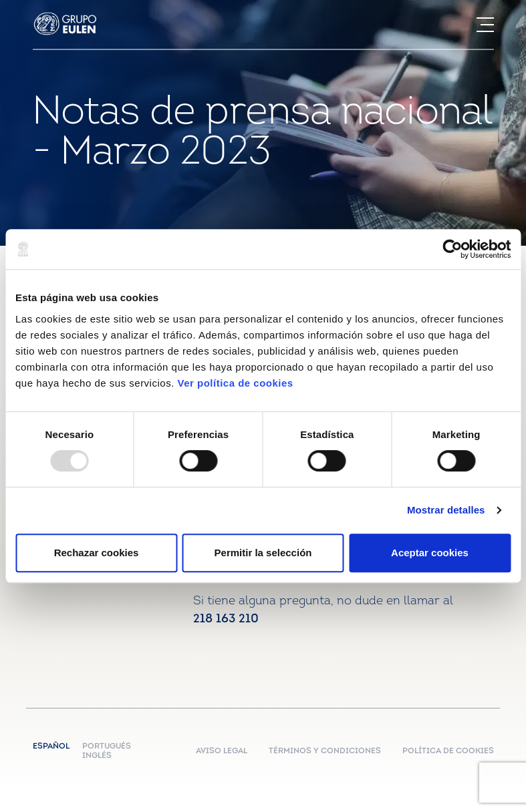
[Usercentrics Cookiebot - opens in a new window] (452, 249)
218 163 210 (226, 619)
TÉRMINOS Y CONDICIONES (325, 751)
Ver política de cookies (235, 383)
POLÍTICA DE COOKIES (448, 751)
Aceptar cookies (430, 553)
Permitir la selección (263, 553)
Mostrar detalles (446, 510)
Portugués (107, 747)
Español (54, 747)
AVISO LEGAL (222, 751)
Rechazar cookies (97, 553)
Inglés (97, 756)
